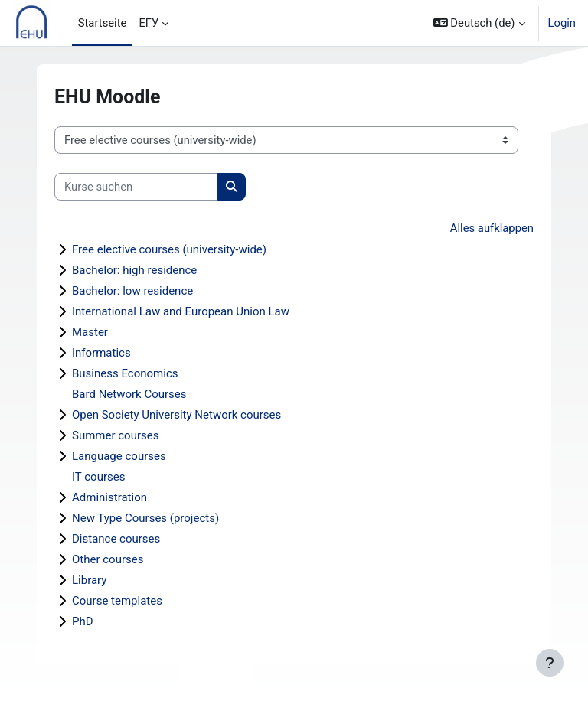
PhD (83, 621)
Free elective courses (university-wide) (169, 249)
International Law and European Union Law (181, 311)
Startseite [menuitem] (103, 23)
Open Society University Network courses (176, 415)
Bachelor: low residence (132, 291)
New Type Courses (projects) (145, 518)
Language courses (119, 456)
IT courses (98, 477)
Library (89, 580)
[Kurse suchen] (136, 187)
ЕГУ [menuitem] (149, 23)
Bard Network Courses (129, 394)
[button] (479, 23)
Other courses (108, 559)
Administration (109, 497)
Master (90, 332)
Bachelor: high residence (134, 270)
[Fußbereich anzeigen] (550, 663)
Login (562, 23)
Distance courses (116, 539)
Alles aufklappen (492, 228)
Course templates (117, 601)
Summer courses (115, 435)
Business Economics (125, 373)
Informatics (101, 353)
